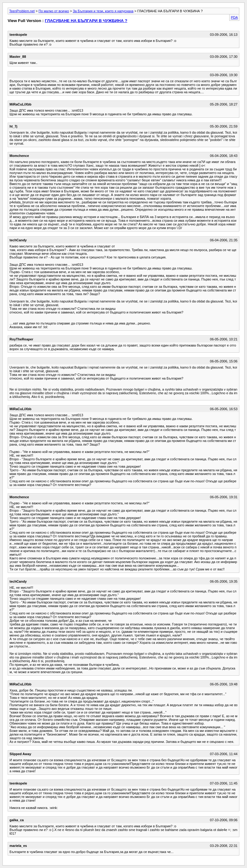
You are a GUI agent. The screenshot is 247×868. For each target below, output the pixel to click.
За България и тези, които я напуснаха (103, 11)
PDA (234, 17)
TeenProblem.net (22, 11)
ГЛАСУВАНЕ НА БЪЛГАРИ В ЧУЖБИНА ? (86, 21)
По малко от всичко (54, 11)
